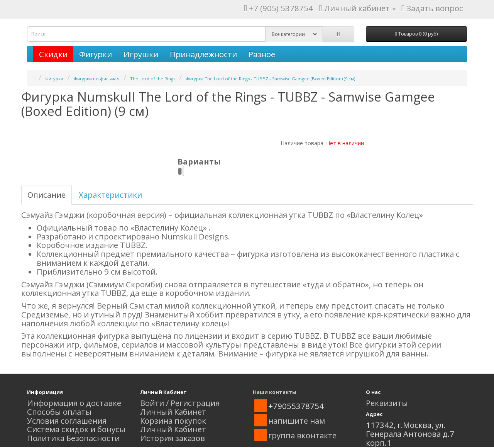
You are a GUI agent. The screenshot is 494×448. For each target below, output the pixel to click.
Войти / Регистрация (180, 403)
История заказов (173, 438)
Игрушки (141, 54)
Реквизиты (387, 403)
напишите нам (297, 421)
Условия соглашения (67, 421)
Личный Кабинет (173, 412)
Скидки (53, 54)
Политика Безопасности (73, 438)
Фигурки (96, 54)
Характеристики (110, 195)
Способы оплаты (59, 412)
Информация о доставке (74, 403)
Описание (47, 195)
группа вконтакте (302, 435)
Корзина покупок (173, 421)
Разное (262, 54)
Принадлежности (203, 54)
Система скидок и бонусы (76, 429)
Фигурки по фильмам (97, 79)
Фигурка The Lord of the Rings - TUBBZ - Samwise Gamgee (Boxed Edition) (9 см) (270, 79)
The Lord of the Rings (153, 79)
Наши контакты (275, 392)
